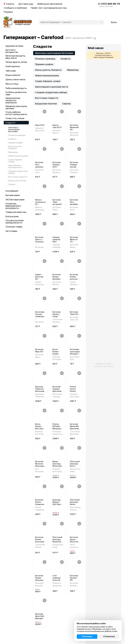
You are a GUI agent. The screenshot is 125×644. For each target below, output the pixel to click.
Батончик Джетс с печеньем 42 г (39, 241)
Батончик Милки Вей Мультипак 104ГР (74, 427)
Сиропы (12, 184)
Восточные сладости (18, 177)
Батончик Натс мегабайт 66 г (74, 203)
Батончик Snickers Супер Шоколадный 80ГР (58, 316)
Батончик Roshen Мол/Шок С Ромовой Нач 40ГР (57, 279)
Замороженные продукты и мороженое (13, 100)
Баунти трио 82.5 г (57, 126)
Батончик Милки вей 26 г (74, 127)
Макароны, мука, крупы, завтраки (16, 107)
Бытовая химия (13, 195)
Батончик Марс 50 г (39, 351)
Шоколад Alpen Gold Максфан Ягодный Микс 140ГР (40, 618)
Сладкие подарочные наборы (18, 172)
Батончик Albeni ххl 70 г (74, 239)
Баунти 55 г (40, 125)
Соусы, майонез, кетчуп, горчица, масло (16, 113)
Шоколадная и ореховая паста (15, 166)
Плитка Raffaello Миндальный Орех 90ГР (58, 427)
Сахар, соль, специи (15, 118)
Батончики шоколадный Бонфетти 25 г (75, 353)
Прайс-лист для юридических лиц (49, 8)
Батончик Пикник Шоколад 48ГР (39, 579)
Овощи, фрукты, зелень (16, 62)
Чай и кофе (11, 71)
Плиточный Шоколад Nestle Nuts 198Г (57, 541)
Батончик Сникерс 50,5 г (57, 165)
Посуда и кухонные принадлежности (15, 222)
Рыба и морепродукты (16, 88)
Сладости (10, 123)
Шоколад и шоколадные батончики (14, 130)
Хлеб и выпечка (13, 66)
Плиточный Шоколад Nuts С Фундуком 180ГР (75, 466)
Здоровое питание (14, 46)
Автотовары (11, 231)
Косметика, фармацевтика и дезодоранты (13, 206)
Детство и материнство (12, 51)
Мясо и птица (12, 84)
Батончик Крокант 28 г (74, 578)
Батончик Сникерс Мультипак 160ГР (57, 390)
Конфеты (12, 139)
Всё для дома (12, 216)
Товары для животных (16, 212)
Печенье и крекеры (17, 135)
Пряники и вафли (15, 143)
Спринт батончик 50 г (39, 277)
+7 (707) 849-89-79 (109, 4)
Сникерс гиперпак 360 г (56, 239)
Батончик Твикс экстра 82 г (57, 202)
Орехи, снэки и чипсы (15, 79)
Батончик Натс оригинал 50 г (39, 166)
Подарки (8, 12)
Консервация (12, 191)
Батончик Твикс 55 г (74, 313)
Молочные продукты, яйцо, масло (15, 57)
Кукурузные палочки (17, 181)
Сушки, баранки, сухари (15, 161)
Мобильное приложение (50, 4)
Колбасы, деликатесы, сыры (16, 93)
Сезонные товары (14, 227)
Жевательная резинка (18, 156)
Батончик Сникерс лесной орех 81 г (74, 166)
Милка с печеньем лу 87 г (40, 202)
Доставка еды (26, 4)
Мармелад (13, 152)
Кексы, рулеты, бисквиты (15, 147)
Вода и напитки (13, 75)
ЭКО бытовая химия (15, 200)
